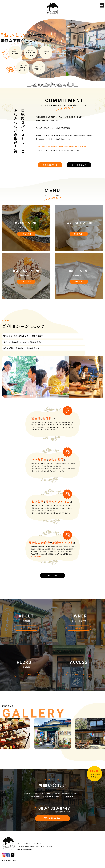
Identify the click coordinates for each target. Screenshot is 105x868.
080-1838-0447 (26, 849)
